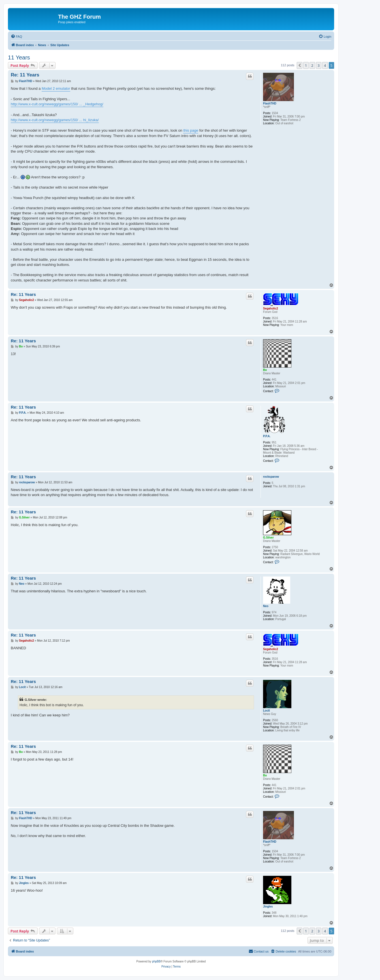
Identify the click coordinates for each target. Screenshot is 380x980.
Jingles (268, 907)
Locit (266, 711)
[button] (300, 65)
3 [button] (319, 65)
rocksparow (271, 477)
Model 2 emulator (56, 88)
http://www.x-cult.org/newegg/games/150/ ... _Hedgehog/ (57, 104)
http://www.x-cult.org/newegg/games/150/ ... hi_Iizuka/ (55, 120)
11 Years (19, 57)
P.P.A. (267, 436)
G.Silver (268, 538)
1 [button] (306, 65)
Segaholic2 (271, 308)
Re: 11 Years (25, 75)
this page (191, 130)
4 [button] (325, 65)
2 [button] (312, 65)
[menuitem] (16, 37)
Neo (266, 606)
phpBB (156, 961)
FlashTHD (270, 103)
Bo (265, 370)
